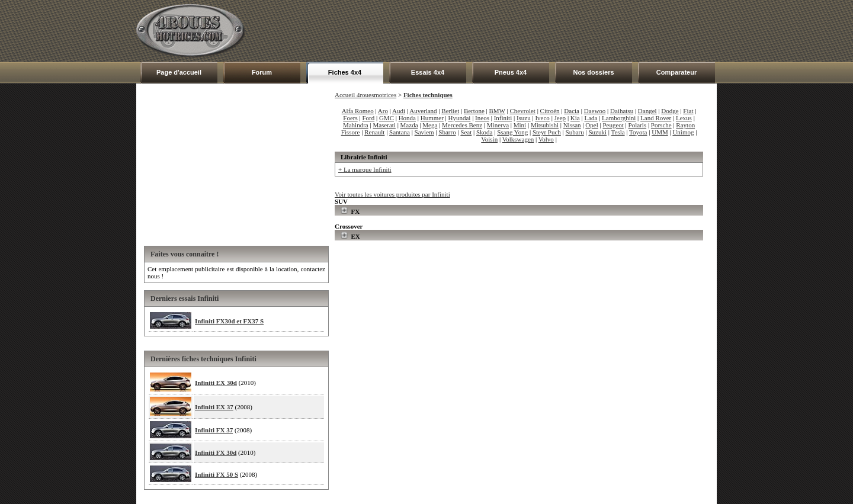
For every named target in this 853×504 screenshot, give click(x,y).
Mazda (409, 125)
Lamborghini (619, 118)
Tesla (618, 132)
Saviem (424, 132)
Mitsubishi (545, 125)
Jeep (560, 118)
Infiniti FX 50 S (217, 474)
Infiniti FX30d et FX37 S (229, 321)
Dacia (572, 111)
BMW (497, 111)
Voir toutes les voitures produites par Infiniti (392, 194)
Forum (262, 72)
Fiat (688, 111)
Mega (430, 125)
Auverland (423, 111)
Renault (374, 132)
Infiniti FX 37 (214, 430)
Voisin (489, 139)
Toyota (638, 132)
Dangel (647, 111)
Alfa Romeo (358, 111)
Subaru (575, 132)
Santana (400, 132)
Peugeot (613, 125)
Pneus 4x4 (511, 72)
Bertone (474, 111)
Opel (591, 125)
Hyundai (460, 118)
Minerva (498, 125)
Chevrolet (523, 111)
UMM (660, 132)
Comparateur (676, 72)
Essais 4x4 (428, 72)
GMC (387, 118)
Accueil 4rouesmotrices (365, 95)
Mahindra (356, 125)
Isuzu (524, 118)
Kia (575, 118)
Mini (520, 125)
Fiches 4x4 (345, 72)
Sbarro (447, 132)
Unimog (683, 132)
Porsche (661, 125)
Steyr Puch (547, 132)
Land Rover (656, 118)
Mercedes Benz (462, 125)
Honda (407, 118)
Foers (350, 118)
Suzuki (597, 132)
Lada (591, 118)
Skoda (485, 132)
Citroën (550, 111)
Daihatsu (622, 111)
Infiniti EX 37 (214, 407)
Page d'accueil (179, 72)
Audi (399, 111)
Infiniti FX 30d (216, 452)
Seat (466, 132)
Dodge (670, 111)
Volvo (546, 139)
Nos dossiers (593, 72)
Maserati (384, 125)
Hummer (432, 118)
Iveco (542, 118)
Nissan (572, 125)
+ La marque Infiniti (365, 169)
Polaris (638, 125)
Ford (368, 118)
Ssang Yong (512, 132)
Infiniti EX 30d (216, 383)
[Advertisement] (501, 31)
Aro (383, 111)
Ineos (482, 118)
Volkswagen (518, 139)
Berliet (450, 111)
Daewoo (595, 111)
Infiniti (503, 118)
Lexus (684, 118)
